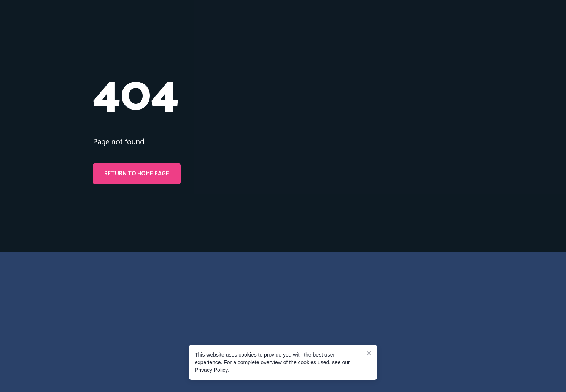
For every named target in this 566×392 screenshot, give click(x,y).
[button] (137, 174)
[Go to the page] (127, 292)
